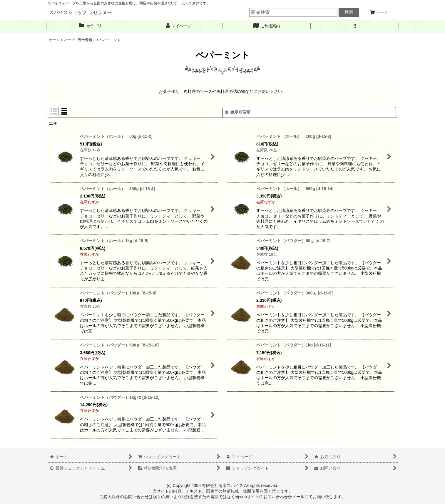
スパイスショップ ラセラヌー (80, 12)
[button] (355, 26)
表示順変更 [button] (238, 112)
